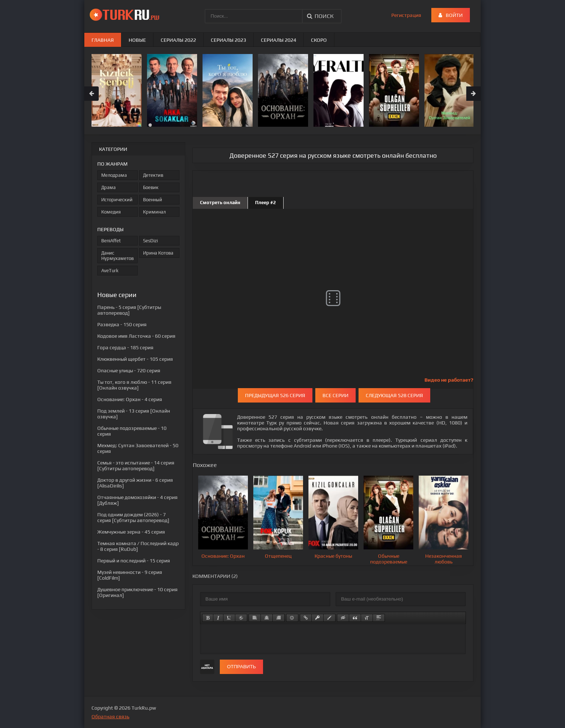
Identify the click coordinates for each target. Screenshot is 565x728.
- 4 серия (130, 399)
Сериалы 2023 (228, 40)
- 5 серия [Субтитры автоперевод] (129, 310)
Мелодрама (114, 175)
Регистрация (406, 15)
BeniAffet (111, 241)
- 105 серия (135, 359)
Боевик (151, 187)
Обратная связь (110, 716)
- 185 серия (125, 347)
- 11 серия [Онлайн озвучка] (134, 385)
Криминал (154, 212)
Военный (153, 200)
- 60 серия (136, 336)
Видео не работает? (449, 380)
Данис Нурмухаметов (117, 256)
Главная (103, 40)
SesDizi (150, 241)
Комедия (111, 212)
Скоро (319, 40)
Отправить (241, 667)
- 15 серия (134, 561)
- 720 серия (129, 370)
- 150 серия (122, 324)
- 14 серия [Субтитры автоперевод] (136, 466)
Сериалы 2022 (178, 40)
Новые (137, 40)
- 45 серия (131, 532)
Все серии (335, 395)
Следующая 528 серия (394, 395)
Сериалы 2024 (279, 40)
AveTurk (110, 271)
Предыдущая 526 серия (275, 395)
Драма (108, 187)
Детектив (153, 175)
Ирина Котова (158, 253)
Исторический (117, 200)
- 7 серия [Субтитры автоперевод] (133, 517)
